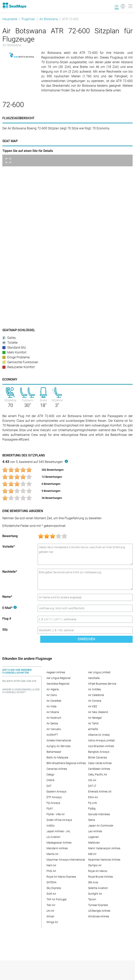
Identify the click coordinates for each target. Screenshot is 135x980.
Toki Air (51, 905)
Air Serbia (52, 723)
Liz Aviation (53, 837)
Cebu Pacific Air (98, 774)
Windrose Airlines (99, 916)
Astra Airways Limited (101, 740)
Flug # (7, 619)
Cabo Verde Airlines (100, 763)
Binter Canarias (98, 757)
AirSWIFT (52, 735)
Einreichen (86, 639)
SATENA (52, 882)
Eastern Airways (56, 792)
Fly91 (50, 809)
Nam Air (51, 865)
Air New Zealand (98, 712)
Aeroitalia (94, 678)
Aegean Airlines (56, 672)
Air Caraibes (54, 701)
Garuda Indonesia (99, 814)
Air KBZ (93, 706)
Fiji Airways (53, 803)
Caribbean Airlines (99, 769)
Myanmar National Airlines (104, 860)
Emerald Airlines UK (100, 792)
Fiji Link (93, 803)
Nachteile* (10, 572)
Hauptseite (10, 19)
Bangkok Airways (99, 752)
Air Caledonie (96, 695)
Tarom (92, 899)
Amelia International (59, 740)
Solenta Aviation (98, 888)
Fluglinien (28, 19)
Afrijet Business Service (102, 684)
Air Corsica (95, 701)
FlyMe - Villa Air (56, 814)
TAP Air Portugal (57, 899)
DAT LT (92, 786)
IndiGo (51, 826)
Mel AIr (92, 854)
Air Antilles (94, 689)
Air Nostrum (54, 718)
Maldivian (94, 843)
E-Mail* (10, 608)
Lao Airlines (95, 831)
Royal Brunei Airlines (100, 877)
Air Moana (53, 712)
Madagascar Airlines (59, 843)
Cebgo (50, 774)
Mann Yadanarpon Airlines (104, 848)
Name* (7, 597)
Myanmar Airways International (66, 860)
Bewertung (10, 536)
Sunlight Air (95, 894)
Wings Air (52, 922)
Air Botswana (49, 19)
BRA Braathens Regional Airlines (66, 763)
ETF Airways (54, 797)
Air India (52, 706)
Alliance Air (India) (99, 735)
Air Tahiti (93, 723)
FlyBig (92, 809)
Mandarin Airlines (57, 848)
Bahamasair (54, 752)
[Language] (120, 6)
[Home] (14, 5)
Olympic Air (95, 865)
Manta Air (52, 854)
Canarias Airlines (57, 769)
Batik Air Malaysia (57, 757)
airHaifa (93, 729)
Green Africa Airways (59, 820)
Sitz (5, 630)
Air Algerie (53, 689)
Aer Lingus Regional (58, 678)
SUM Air (51, 894)
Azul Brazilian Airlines (101, 746)
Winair (50, 916)
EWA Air (93, 797)
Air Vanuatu (54, 729)
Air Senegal (95, 718)
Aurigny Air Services (58, 746)
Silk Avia (93, 882)
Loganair (93, 837)
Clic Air (92, 780)
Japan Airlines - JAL (58, 831)
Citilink (51, 780)
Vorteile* (9, 547)
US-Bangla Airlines (99, 911)
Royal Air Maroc (98, 871)
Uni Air (50, 911)
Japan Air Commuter (101, 826)
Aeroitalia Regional (58, 684)
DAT (49, 786)
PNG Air (51, 871)
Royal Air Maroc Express (61, 877)
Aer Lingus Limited (99, 672)
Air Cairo (52, 695)
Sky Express (54, 888)
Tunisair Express (98, 905)
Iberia (92, 820)
